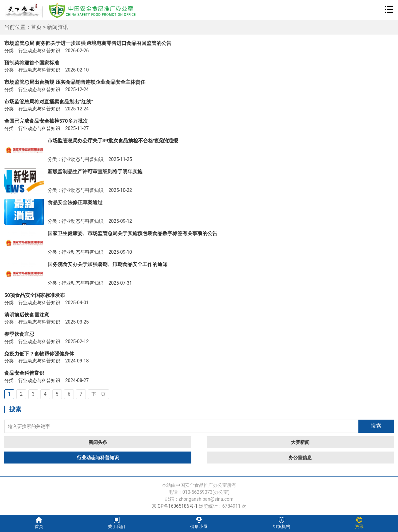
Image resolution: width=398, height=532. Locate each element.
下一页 (99, 394)
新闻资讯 (58, 27)
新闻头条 (98, 442)
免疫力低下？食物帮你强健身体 (39, 354)
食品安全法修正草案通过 (75, 202)
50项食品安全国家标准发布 (35, 295)
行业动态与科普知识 (98, 458)
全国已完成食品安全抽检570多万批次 (46, 121)
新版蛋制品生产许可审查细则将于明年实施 (95, 172)
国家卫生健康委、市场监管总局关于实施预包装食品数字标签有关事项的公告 (132, 233)
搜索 (376, 426)
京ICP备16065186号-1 (175, 506)
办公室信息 (300, 458)
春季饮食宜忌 (19, 334)
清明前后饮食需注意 (27, 315)
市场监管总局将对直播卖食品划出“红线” (49, 102)
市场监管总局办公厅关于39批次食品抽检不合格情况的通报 (113, 141)
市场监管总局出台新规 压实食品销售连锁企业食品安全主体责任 (75, 82)
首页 (36, 27)
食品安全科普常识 (24, 373)
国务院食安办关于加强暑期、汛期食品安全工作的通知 (107, 264)
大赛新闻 (300, 442)
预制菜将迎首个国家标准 (32, 63)
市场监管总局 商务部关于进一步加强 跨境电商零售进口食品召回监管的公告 (88, 43)
